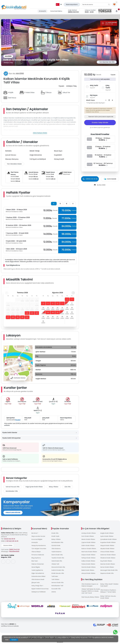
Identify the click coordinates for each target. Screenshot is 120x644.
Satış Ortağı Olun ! (37, 586)
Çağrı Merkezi (72, 10)
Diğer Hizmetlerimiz (38, 573)
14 (62, 308)
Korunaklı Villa (56, 589)
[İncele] (18, 420)
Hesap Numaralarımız (39, 545)
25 (32, 313)
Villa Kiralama (56, 549)
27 (8, 317)
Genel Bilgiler (36, 567)
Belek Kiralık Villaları (88, 570)
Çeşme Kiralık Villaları (88, 542)
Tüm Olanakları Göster (14, 164)
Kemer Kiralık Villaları (107, 567)
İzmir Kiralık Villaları (88, 536)
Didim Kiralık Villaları (88, 545)
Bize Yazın (35, 561)
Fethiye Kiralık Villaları (88, 558)
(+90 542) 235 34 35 (12, 541)
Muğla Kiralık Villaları (107, 533)
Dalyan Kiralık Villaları (88, 555)
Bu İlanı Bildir (101, 185)
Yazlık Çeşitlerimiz (37, 570)
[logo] (14, 7)
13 (57, 308)
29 (18, 317)
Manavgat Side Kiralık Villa (109, 570)
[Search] (109, 100)
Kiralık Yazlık (55, 536)
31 (27, 317)
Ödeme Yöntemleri (38, 564)
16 (72, 308)
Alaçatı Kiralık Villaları (107, 545)
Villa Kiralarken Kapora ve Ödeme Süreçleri (90, 585)
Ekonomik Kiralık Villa (58, 567)
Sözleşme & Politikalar (39, 592)
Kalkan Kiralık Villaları (88, 561)
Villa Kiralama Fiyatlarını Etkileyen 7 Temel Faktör (108, 591)
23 (22, 313)
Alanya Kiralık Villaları (88, 573)
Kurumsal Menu (56, 11)
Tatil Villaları (55, 579)
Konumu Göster (8, 545)
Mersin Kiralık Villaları (88, 539)
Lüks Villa (67, 487)
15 (67, 308)
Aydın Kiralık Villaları (107, 536)
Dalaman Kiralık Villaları (108, 555)
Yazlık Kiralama (56, 552)
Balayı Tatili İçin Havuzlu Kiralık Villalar (108, 597)
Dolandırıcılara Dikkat (38, 576)
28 (13, 317)
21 (62, 312)
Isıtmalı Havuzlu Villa (13, 487)
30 (22, 317)
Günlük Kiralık (56, 545)
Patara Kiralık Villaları (88, 564)
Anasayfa (42, 11)
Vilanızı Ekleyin (36, 552)
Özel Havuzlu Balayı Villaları (90, 597)
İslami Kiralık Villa (57, 555)
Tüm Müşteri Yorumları (39, 549)
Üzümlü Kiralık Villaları (89, 567)
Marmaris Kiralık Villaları (89, 552)
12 (53, 308)
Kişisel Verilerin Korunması (40, 589)
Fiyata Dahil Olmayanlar (11, 438)
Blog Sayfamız (36, 558)
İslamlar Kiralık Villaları (108, 564)
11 (48, 308)
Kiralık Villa (55, 533)
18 (48, 312)
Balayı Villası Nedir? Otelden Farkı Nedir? (109, 585)
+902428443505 (14, 551)
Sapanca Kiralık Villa (107, 573)
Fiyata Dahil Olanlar (10, 433)
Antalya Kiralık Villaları (89, 533)
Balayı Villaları (54, 487)
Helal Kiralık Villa (57, 561)
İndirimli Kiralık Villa (58, 570)
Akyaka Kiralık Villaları (107, 549)
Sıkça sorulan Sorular (38, 536)
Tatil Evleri (55, 576)
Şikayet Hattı (36, 583)
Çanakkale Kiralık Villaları (109, 539)
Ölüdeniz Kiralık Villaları (108, 558)
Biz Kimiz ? (35, 533)
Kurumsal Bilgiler (37, 539)
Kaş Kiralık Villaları (106, 561)
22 (67, 312)
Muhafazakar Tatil (57, 586)
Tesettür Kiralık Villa (58, 558)
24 (27, 313)
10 (43, 308)
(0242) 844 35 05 (10, 539)
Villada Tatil (55, 564)
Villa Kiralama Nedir (38, 579)
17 (43, 312)
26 (37, 313)
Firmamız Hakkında (38, 555)
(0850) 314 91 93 (73, 12)
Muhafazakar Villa (12, 491)
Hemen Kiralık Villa (57, 583)
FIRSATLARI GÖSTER (13, 513)
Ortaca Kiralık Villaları (107, 552)
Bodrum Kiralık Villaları (89, 549)
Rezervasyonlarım (72, 4)
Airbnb (54, 592)
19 (53, 312)
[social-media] (3, 562)
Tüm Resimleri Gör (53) (107, 62)
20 (57, 312)
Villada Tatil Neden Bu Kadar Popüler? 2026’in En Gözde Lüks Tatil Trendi (91, 591)
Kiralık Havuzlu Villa (58, 573)
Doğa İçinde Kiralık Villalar (34, 487)
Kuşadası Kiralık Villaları (108, 542)
